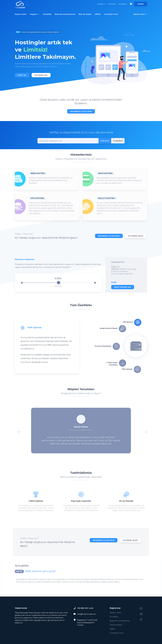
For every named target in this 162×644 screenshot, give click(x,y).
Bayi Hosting (105, 173)
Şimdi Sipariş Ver (123, 287)
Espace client (21, 14)
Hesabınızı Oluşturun (81, 111)
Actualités (47, 14)
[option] (47, 54)
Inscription (122, 4)
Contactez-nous (111, 14)
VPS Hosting (37, 198)
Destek (141, 4)
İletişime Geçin (136, 236)
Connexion (112, 4)
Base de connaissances (65, 14)
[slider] (59, 283)
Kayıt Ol (22, 75)
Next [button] (144, 431)
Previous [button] (18, 431)
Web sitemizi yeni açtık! (40, 571)
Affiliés (98, 14)
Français (101, 4)
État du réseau (85, 14)
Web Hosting (38, 173)
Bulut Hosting (107, 198)
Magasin (35, 14)
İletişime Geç (41, 75)
